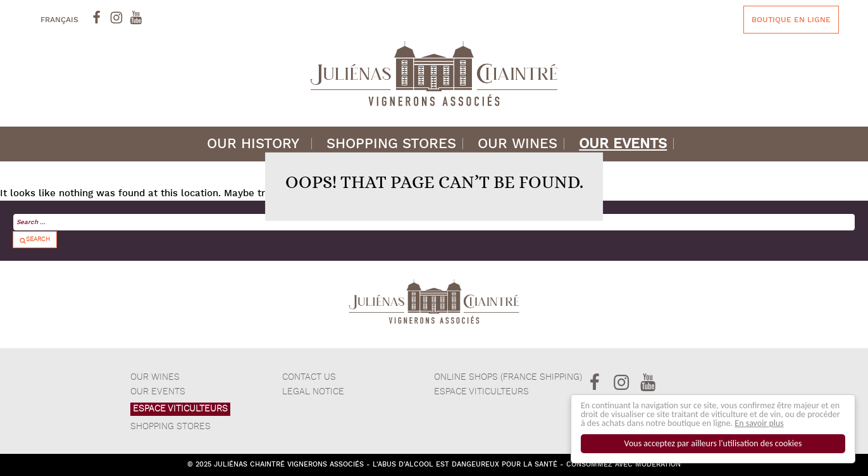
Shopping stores (391, 144)
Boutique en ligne (791, 20)
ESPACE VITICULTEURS (180, 409)
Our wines (518, 144)
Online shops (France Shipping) (508, 377)
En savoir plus (759, 423)
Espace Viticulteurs (481, 392)
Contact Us (309, 377)
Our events (623, 144)
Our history (253, 144)
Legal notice (313, 392)
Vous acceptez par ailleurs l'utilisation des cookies (713, 443)
